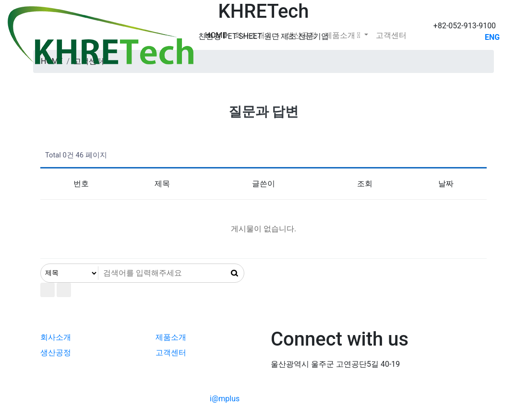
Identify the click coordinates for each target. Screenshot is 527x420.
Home (216, 35)
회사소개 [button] (253, 35)
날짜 (446, 184)
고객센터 (391, 35)
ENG (492, 37)
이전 (64, 290)
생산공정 (301, 35)
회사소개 (56, 337)
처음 (48, 290)
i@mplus (225, 399)
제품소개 (171, 337)
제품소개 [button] (343, 35)
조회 (365, 184)
